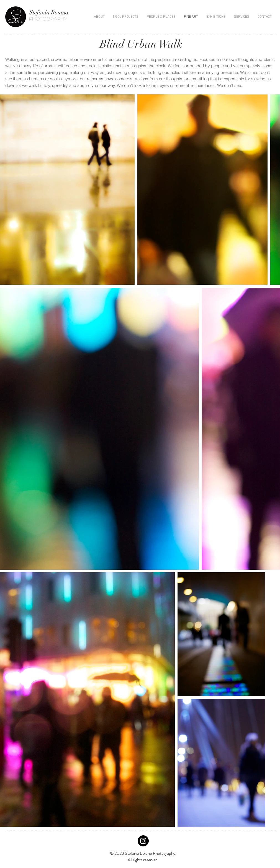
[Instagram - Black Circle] (143, 841)
